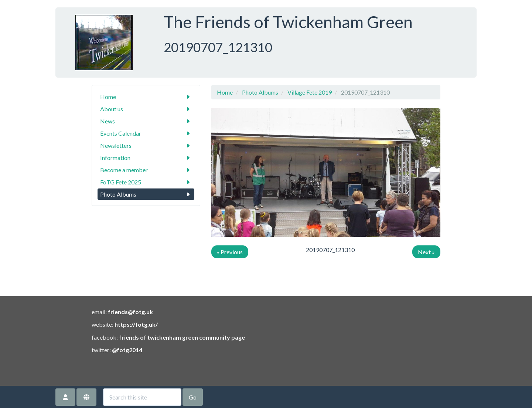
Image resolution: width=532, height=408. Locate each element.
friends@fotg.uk (130, 312)
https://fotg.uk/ (136, 324)
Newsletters (146, 145)
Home (146, 97)
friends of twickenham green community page (182, 337)
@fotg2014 (127, 350)
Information (146, 158)
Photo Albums (146, 194)
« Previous (230, 252)
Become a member (146, 170)
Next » (426, 252)
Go (193, 397)
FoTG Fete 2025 (146, 182)
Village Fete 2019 (310, 92)
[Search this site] (142, 397)
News (146, 121)
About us (146, 109)
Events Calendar (146, 133)
